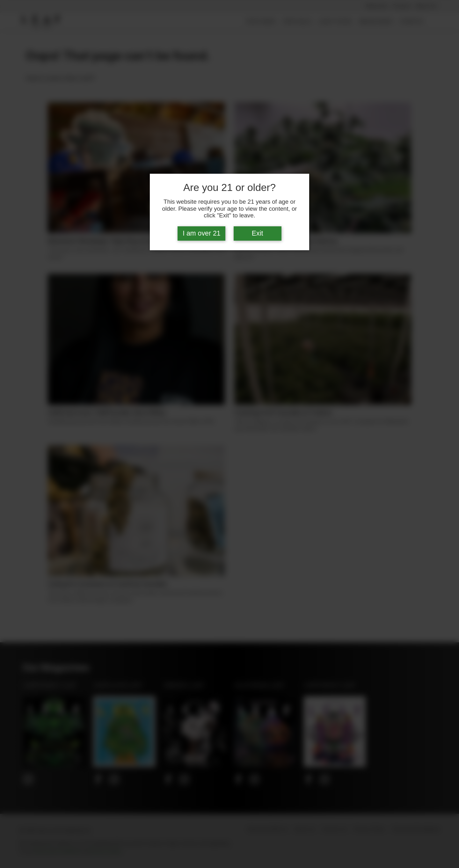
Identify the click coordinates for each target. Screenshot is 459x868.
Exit (258, 233)
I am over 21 (202, 233)
